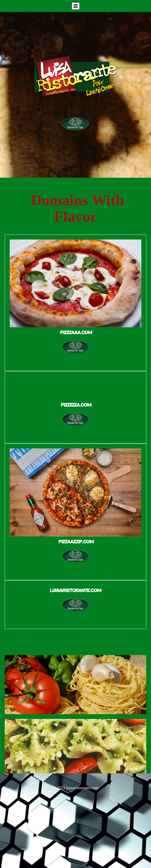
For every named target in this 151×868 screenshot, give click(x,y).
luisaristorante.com (82, 788)
